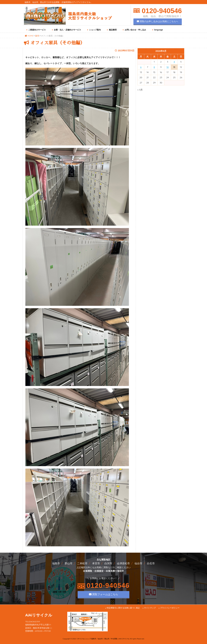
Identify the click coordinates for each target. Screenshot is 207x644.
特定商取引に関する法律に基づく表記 (123, 608)
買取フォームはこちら (103, 594)
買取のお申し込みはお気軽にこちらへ (158, 21)
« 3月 (140, 90)
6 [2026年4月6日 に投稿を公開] (141, 67)
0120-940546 (161, 11)
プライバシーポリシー (170, 608)
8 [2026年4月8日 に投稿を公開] (154, 67)
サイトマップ (150, 608)
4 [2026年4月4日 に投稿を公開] (174, 62)
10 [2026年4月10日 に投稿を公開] (168, 67)
